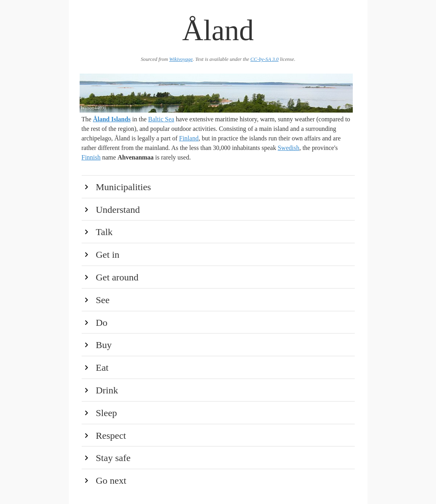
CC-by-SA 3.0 (265, 59)
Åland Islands (112, 119)
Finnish (91, 157)
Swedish (288, 148)
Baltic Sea (161, 119)
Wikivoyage (181, 59)
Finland (189, 138)
